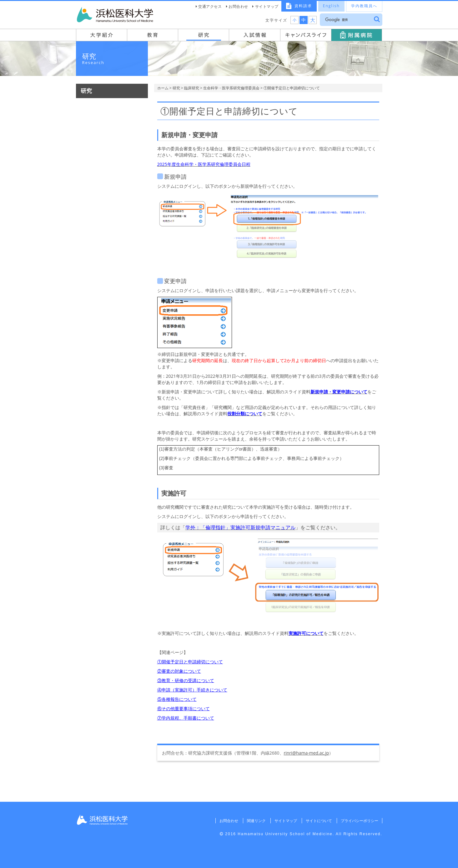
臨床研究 (192, 88)
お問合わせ (238, 6)
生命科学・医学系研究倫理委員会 (231, 88)
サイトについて (319, 821)
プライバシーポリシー (360, 821)
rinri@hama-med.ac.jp (307, 753)
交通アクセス (210, 6)
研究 (176, 88)
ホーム (163, 88)
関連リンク (256, 821)
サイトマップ (267, 6)
